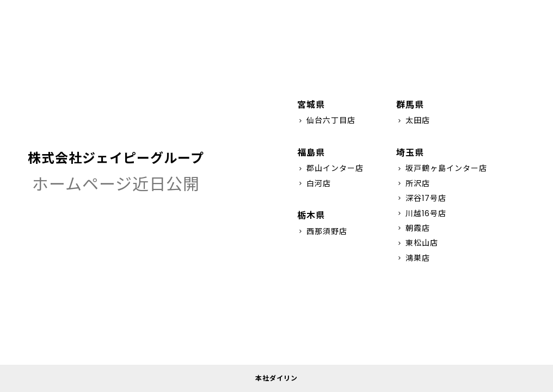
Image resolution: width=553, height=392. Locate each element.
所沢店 (413, 183)
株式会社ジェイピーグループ (116, 158)
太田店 (413, 120)
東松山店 (417, 243)
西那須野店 (322, 231)
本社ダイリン (276, 378)
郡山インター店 (330, 168)
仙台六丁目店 (326, 120)
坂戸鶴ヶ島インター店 (442, 168)
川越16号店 (421, 213)
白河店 (314, 183)
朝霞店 (413, 228)
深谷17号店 (421, 198)
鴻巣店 (413, 258)
